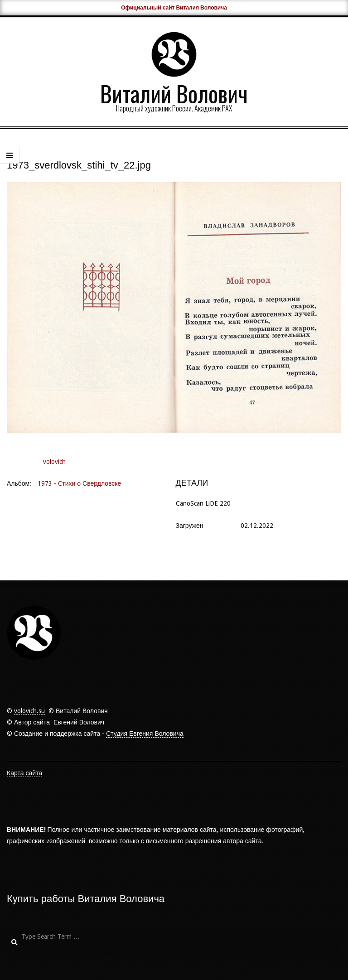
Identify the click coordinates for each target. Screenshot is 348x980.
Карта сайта (24, 773)
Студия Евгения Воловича (145, 734)
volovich (54, 462)
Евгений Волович (79, 722)
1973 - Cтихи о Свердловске (79, 483)
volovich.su (29, 711)
